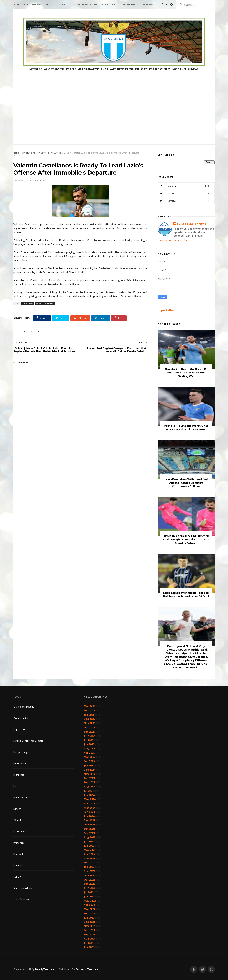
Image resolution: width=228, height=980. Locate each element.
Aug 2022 (90, 888)
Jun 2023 (89, 846)
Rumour (18, 865)
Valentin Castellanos (50, 153)
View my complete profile (172, 240)
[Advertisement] (114, 108)
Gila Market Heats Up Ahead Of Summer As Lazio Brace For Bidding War (186, 373)
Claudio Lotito (21, 718)
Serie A (50, 5)
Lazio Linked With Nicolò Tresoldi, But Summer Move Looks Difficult (186, 595)
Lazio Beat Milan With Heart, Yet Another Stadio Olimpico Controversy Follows (186, 483)
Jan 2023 (89, 867)
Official (17, 820)
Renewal (18, 854)
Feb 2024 (89, 812)
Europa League (110, 5)
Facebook (183, 186)
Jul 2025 (89, 740)
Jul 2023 (89, 841)
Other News (147, 5)
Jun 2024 (89, 795)
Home (16, 5)
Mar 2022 (90, 909)
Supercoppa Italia (23, 888)
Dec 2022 (90, 871)
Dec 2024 (90, 770)
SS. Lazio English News (191, 224)
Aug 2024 (90, 787)
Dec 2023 (90, 820)
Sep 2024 (89, 782)
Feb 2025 (89, 761)
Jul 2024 (89, 791)
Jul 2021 (89, 943)
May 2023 (90, 850)
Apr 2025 (89, 753)
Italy (16, 786)
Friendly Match (21, 763)
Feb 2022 (89, 913)
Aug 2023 (90, 837)
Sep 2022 (89, 884)
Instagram (183, 201)
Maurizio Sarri (21, 797)
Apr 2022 (89, 905)
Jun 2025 (89, 744)
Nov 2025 (90, 723)
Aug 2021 (90, 939)
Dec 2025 (90, 719)
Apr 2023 (89, 854)
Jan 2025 (89, 765)
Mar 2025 (90, 757)
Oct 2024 (89, 778)
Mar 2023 (90, 858)
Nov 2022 (90, 875)
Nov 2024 (90, 774)
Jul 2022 (89, 892)
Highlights (129, 5)
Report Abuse (167, 310)
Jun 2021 (89, 947)
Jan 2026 (89, 715)
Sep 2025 (89, 732)
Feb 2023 (89, 863)
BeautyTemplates (45, 969)
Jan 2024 (89, 816)
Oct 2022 (89, 880)
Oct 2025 (89, 727)
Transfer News (33, 5)
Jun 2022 (89, 896)
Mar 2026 (90, 706)
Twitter (183, 193)
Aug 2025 (90, 736)
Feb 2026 (89, 710)
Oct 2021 (89, 930)
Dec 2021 (90, 922)
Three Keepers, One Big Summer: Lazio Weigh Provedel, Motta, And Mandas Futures (186, 539)
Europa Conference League (28, 741)
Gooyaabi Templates (88, 969)
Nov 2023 (90, 825)
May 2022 (90, 901)
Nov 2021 (90, 926)
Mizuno (17, 809)
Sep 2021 (89, 934)
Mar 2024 (90, 808)
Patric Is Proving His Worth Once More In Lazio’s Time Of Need (186, 428)
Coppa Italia (65, 5)
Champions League (87, 5)
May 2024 (90, 799)
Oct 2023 (89, 829)
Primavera (19, 843)
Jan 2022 (89, 918)
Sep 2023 (89, 833)
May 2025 (90, 748)
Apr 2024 (89, 803)
